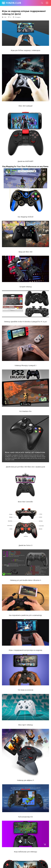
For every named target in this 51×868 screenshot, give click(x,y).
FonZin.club (14, 3)
